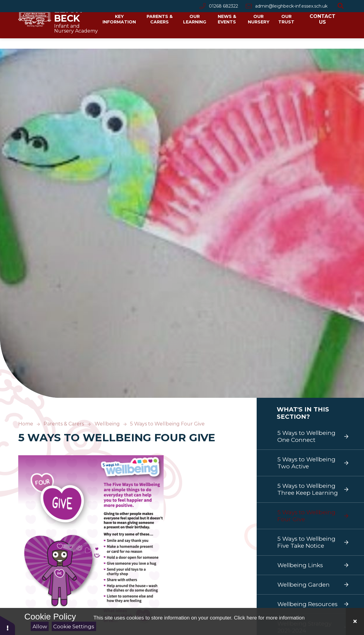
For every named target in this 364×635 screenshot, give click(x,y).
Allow (40, 626)
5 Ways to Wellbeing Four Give (167, 424)
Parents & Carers (64, 424)
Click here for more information (269, 618)
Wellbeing (107, 424)
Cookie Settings (74, 626)
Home (26, 424)
